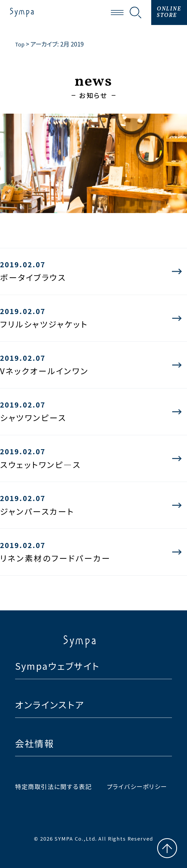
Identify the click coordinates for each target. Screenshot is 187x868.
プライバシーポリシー (137, 786)
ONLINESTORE (169, 12)
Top (20, 44)
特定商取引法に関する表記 (54, 786)
